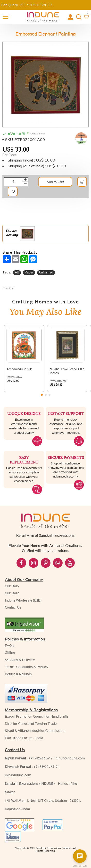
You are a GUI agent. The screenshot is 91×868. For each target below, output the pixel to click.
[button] (42, 395)
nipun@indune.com (70, 758)
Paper (29, 272)
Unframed (46, 272)
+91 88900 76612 (45, 767)
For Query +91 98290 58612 (27, 5)
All (17, 272)
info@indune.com (18, 775)
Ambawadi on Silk (19, 369)
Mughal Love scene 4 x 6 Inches (67, 371)
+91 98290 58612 (40, 758)
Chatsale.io (80, 866)
